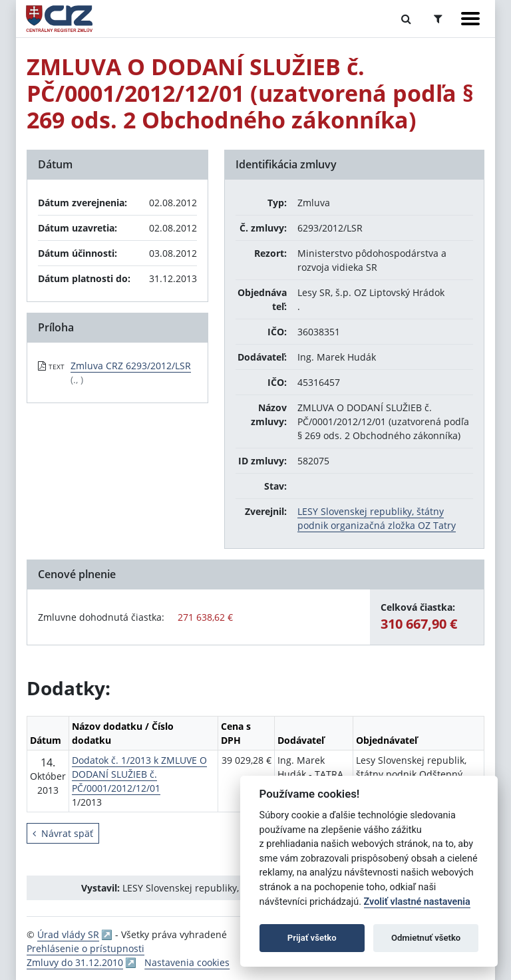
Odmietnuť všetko (426, 938)
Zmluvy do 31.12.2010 (75, 962)
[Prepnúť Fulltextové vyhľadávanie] (406, 19)
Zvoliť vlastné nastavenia (417, 902)
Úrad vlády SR (68, 934)
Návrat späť (63, 833)
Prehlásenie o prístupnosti (85, 948)
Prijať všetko (312, 938)
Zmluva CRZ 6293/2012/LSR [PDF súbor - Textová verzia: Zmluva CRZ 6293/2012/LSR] (131, 366)
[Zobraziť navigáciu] (470, 19)
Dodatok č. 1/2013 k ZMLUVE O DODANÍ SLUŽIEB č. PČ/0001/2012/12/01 (139, 774)
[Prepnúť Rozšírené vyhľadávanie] (438, 19)
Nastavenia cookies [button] (187, 962)
